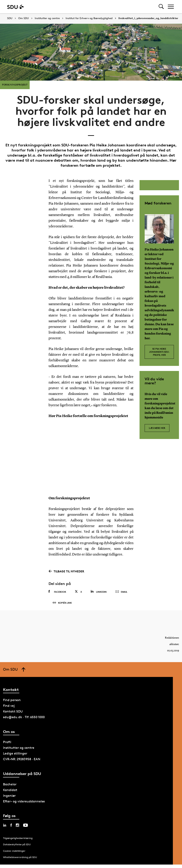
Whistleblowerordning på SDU (20, 858)
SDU (10, 18)
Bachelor (10, 785)
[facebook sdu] (11, 826)
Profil (7, 743)
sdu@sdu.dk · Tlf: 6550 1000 (24, 718)
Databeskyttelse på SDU (17, 845)
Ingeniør (9, 796)
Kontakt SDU (13, 712)
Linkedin (99, 592)
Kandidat (10, 790)
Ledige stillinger (15, 754)
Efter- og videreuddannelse (24, 802)
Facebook (57, 592)
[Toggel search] (161, 7)
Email (121, 592)
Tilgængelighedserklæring (18, 838)
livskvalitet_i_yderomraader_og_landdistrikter (148, 18)
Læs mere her (157, 428)
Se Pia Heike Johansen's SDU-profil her (159, 352)
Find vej (9, 706)
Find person (12, 701)
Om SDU (24, 18)
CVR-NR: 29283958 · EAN (22, 760)
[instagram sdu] (17, 826)
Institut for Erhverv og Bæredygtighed (89, 18)
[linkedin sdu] (5, 826)
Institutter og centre (47, 18)
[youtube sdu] (25, 826)
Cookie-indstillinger (14, 851)
